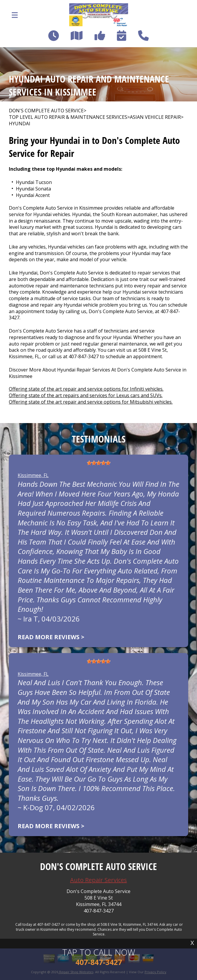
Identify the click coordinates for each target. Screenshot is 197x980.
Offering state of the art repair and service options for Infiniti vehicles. (86, 389)
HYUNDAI (20, 124)
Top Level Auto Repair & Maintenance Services (68, 117)
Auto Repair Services (98, 880)
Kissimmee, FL (33, 475)
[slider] (99, 463)
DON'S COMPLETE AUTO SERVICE (46, 111)
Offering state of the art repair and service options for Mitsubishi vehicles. (91, 402)
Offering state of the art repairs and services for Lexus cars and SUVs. (86, 395)
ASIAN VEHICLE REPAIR (155, 117)
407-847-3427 (84, 356)
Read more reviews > (51, 637)
